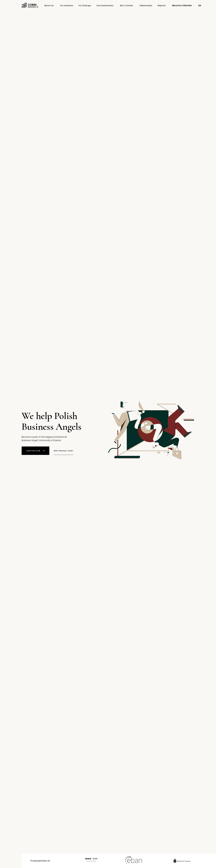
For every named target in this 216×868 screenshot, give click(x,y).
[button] (85, 6)
